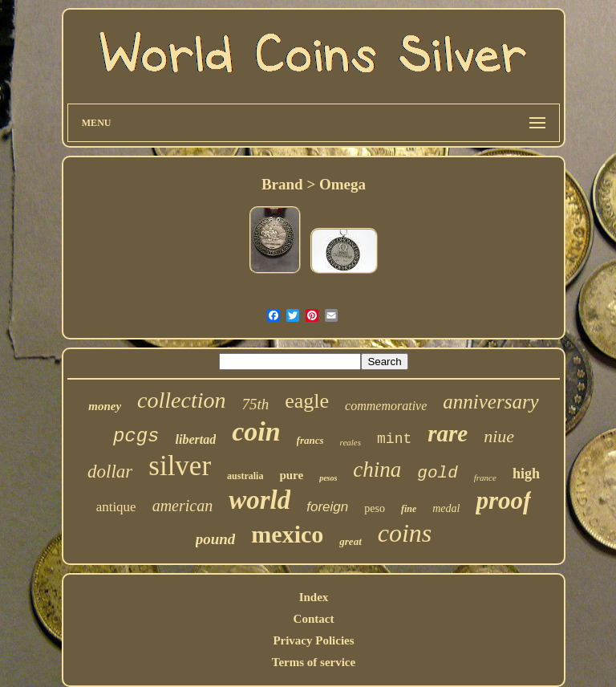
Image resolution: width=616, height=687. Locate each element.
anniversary (490, 402)
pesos (328, 478)
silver (180, 466)
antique (116, 507)
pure (291, 475)
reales (351, 442)
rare (448, 433)
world (259, 500)
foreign (327, 507)
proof (503, 500)
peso (375, 508)
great (350, 541)
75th (255, 404)
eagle (307, 401)
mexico (287, 534)
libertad (195, 439)
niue (499, 436)
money (105, 406)
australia (245, 476)
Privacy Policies (313, 640)
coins (405, 533)
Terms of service (314, 662)
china (377, 470)
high (526, 474)
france (485, 478)
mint (394, 439)
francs (310, 440)
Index (314, 597)
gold (437, 473)
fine (409, 509)
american (183, 506)
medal (446, 508)
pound (216, 539)
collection (181, 400)
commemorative (386, 406)
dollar (110, 472)
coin (256, 431)
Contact (314, 619)
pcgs (136, 436)
